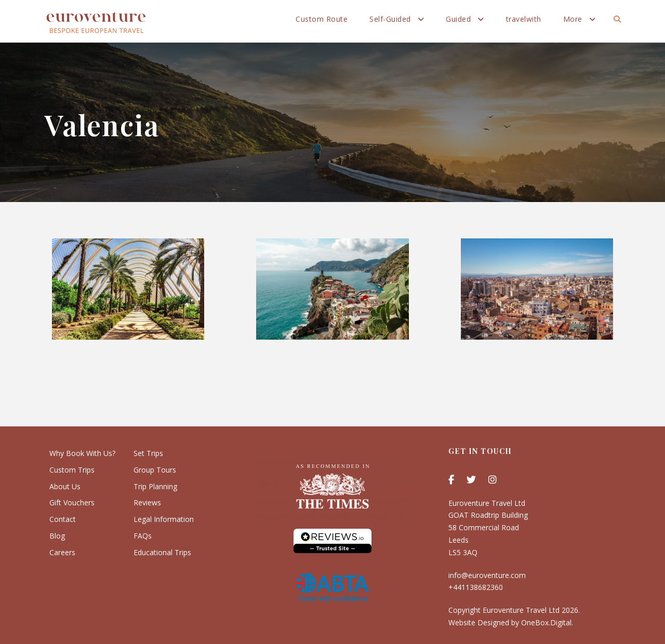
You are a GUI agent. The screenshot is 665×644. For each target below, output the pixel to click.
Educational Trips (162, 552)
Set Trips (148, 453)
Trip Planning (155, 486)
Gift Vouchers (72, 502)
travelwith (524, 19)
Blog (57, 536)
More (573, 19)
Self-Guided (390, 19)
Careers (62, 552)
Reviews (147, 502)
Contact (63, 519)
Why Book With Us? (82, 453)
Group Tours (155, 470)
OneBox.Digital (546, 622)
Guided (458, 19)
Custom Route (322, 19)
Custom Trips (72, 470)
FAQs (143, 536)
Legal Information (164, 519)
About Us (65, 486)
